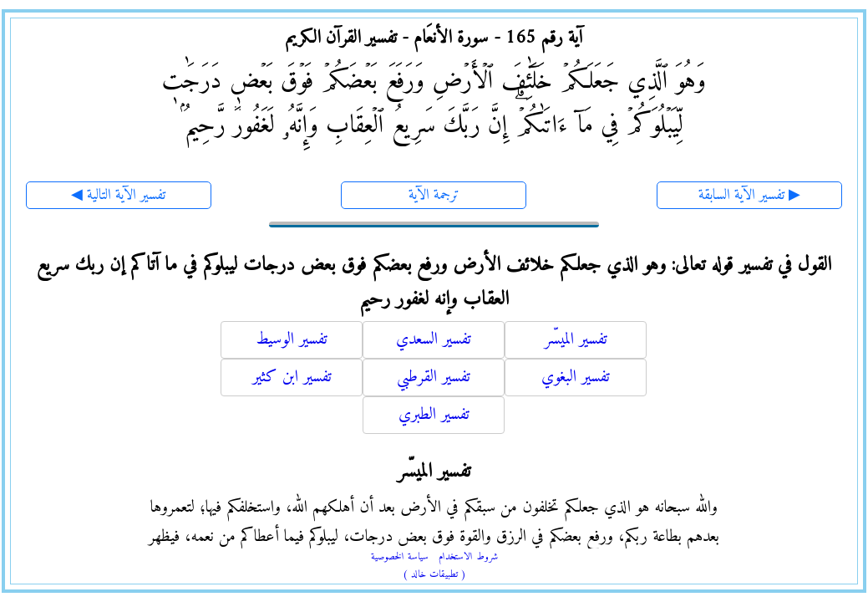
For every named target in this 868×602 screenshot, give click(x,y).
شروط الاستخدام (468, 557)
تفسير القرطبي (434, 378)
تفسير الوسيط (292, 340)
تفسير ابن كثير (292, 378)
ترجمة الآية (434, 195)
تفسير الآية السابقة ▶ (749, 195)
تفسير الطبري (434, 415)
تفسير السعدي (434, 340)
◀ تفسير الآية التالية (118, 195)
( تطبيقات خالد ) (434, 575)
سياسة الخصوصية (400, 557)
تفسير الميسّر (576, 340)
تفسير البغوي (576, 378)
